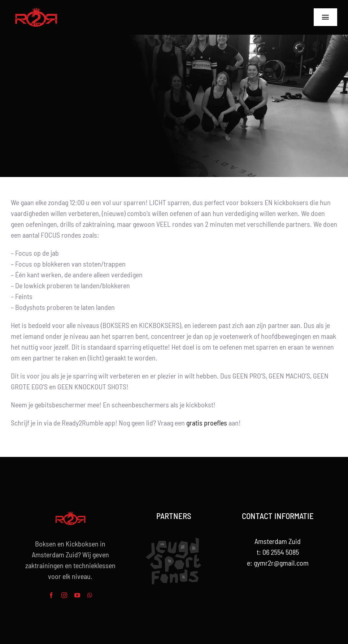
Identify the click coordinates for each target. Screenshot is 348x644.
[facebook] (51, 595)
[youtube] (77, 595)
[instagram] (64, 595)
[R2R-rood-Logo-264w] (36, 11)
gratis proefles (207, 423)
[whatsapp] (90, 595)
